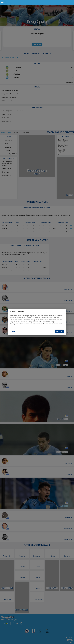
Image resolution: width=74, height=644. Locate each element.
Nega (13, 331)
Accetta (59, 331)
